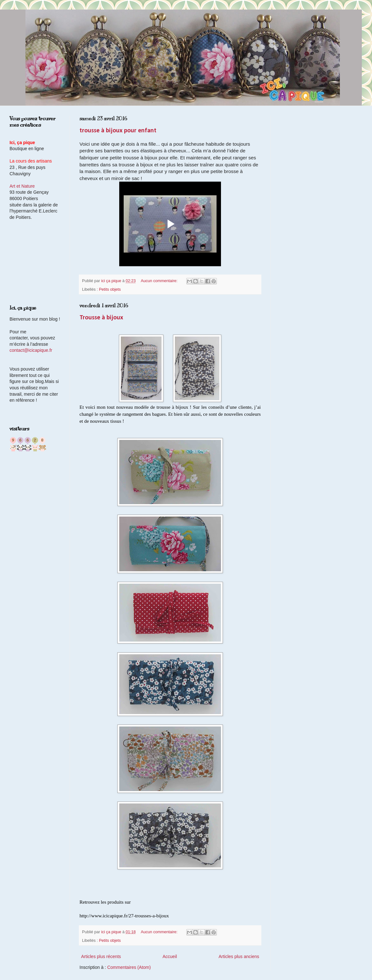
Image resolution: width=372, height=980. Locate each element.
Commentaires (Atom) (129, 967)
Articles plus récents (101, 956)
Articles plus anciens (239, 956)
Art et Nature (22, 186)
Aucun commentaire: (160, 281)
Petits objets (110, 289)
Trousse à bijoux (101, 318)
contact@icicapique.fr (31, 350)
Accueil (170, 956)
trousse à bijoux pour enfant (118, 131)
